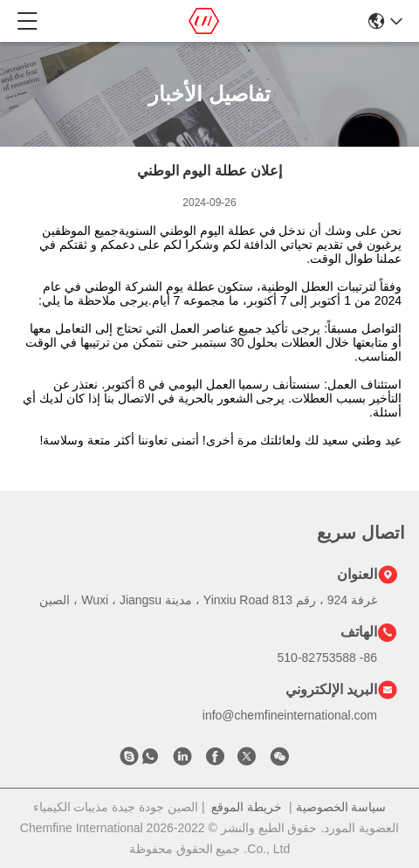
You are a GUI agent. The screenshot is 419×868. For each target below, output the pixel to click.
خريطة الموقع (247, 807)
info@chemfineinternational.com (290, 715)
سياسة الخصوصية (341, 807)
